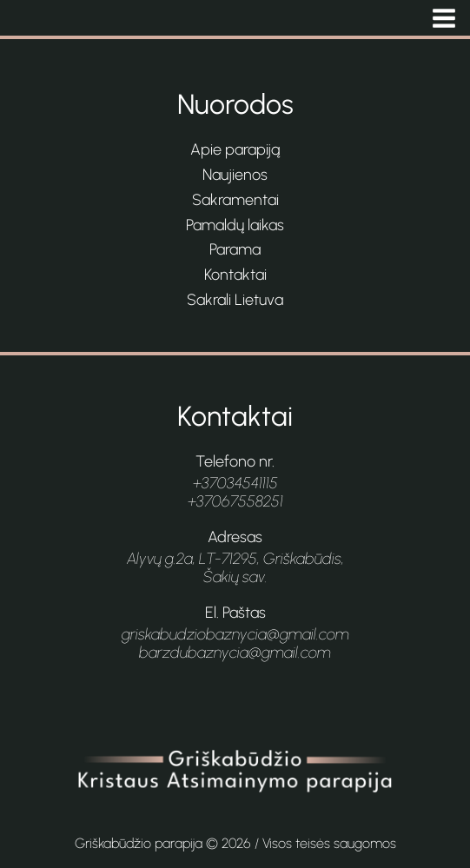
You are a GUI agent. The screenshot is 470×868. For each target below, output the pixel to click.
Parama (235, 249)
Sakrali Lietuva (235, 300)
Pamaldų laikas (235, 225)
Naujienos (235, 175)
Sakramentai (235, 200)
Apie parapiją (235, 149)
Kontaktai (235, 275)
